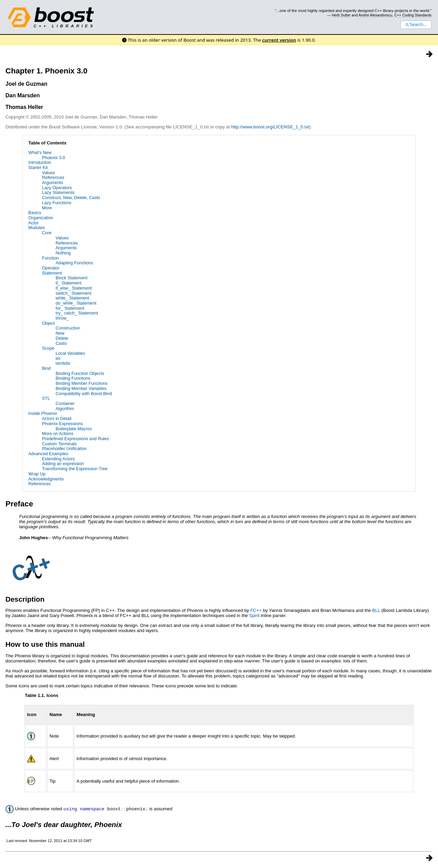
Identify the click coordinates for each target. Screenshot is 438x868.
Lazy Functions (57, 203)
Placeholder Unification (64, 449)
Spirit (254, 615)
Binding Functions (73, 378)
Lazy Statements (58, 192)
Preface (19, 504)
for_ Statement (70, 308)
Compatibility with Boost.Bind (84, 394)
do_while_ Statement (76, 303)
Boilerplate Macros (74, 429)
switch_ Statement (74, 293)
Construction (68, 328)
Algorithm (65, 409)
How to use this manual (45, 644)
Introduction (40, 162)
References (53, 177)
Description (25, 599)
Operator (51, 268)
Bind (46, 368)
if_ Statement (68, 283)
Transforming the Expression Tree (75, 469)
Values (48, 173)
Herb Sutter (341, 15)
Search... (416, 25)
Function (50, 258)
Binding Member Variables (81, 388)
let (58, 358)
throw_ (62, 318)
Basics (35, 213)
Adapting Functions (74, 263)
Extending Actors (58, 459)
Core (47, 233)
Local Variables (70, 353)
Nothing (63, 253)
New (60, 333)
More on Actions (58, 433)
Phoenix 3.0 (54, 158)
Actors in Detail (57, 418)
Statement (52, 273)
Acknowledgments (46, 479)
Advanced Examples (48, 454)
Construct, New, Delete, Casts (71, 198)
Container (65, 403)
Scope (48, 348)
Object (48, 323)
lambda (63, 363)
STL (46, 398)
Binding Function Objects (80, 373)
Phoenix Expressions (62, 424)
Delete (62, 338)
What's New (40, 152)
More (47, 208)
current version (279, 40)
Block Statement (71, 278)
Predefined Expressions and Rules (75, 439)
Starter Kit (38, 167)
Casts (61, 343)
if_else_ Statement (74, 288)
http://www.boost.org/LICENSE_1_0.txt (270, 127)
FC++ (256, 610)
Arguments (53, 183)
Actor (33, 223)
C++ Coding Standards (413, 15)
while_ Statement (72, 298)
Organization (41, 218)
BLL (376, 610)
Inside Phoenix (43, 413)
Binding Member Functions (82, 383)
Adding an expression (63, 464)
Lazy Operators (57, 188)
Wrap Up (37, 474)
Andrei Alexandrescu (375, 15)
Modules (36, 228)
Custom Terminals (59, 444)
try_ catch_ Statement (77, 313)
